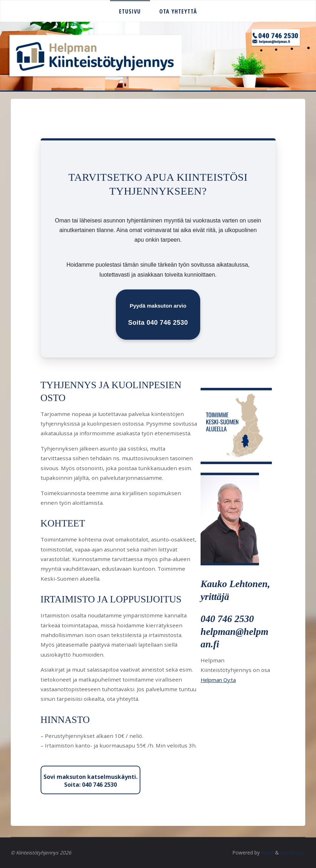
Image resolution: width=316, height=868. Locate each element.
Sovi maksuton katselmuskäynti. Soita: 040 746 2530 (90, 781)
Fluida (266, 852)
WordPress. (292, 852)
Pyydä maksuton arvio (158, 314)
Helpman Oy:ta (220, 680)
